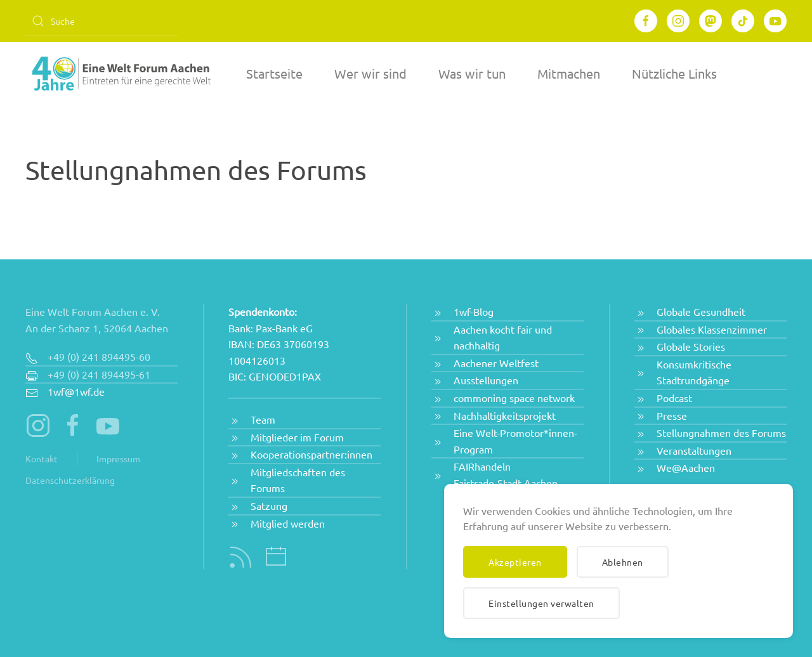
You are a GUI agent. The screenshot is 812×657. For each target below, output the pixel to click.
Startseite (274, 73)
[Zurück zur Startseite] (121, 74)
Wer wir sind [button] (370, 73)
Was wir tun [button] (472, 73)
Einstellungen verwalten (541, 603)
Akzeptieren (515, 562)
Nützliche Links (674, 73)
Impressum (118, 459)
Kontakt (42, 459)
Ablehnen (623, 562)
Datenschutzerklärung (70, 480)
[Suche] (101, 21)
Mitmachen (569, 73)
